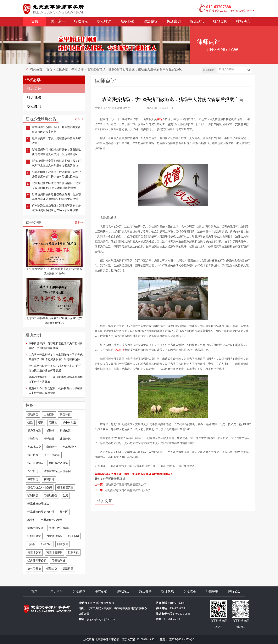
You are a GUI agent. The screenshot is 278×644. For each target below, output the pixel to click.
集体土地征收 (36, 528)
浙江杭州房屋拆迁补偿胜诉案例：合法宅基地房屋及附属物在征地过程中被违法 (56, 197)
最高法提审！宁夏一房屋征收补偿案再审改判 (56, 141)
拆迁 (30, 423)
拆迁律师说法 (186, 466)
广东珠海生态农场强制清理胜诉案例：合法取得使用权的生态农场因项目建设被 (56, 208)
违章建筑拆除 (54, 536)
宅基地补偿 (50, 496)
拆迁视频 (168, 591)
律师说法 (34, 97)
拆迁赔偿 (33, 455)
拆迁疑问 (34, 106)
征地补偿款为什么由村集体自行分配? (128, 490)
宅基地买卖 (34, 447)
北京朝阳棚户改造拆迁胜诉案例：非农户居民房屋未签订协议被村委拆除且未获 (56, 174)
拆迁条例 (73, 536)
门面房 (31, 544)
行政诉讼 (81, 21)
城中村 (31, 520)
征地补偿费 (34, 536)
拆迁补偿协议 (36, 463)
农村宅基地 (34, 569)
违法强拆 (151, 21)
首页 (35, 21)
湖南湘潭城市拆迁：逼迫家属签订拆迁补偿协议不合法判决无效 (56, 379)
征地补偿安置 (65, 487)
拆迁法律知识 (168, 466)
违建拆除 (68, 569)
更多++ (79, 119)
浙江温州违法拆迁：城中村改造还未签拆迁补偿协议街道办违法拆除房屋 (56, 368)
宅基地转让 (69, 447)
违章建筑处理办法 (38, 504)
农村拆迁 (49, 479)
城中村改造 (69, 423)
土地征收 (49, 414)
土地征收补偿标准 (60, 528)
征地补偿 (33, 439)
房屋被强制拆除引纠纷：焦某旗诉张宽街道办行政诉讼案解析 (56, 130)
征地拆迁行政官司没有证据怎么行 (126, 485)
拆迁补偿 (65, 414)
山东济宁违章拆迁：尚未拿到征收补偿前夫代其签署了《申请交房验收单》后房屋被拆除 (56, 357)
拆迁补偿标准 (52, 455)
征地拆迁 (33, 414)
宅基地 (53, 423)
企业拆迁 (33, 471)
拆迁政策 (197, 21)
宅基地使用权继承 (52, 520)
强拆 (41, 423)
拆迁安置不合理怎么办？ (143, 466)
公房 (65, 496)
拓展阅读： (101, 466)
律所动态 (243, 21)
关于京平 (58, 21)
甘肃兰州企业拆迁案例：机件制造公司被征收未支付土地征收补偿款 (56, 391)
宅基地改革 (34, 552)
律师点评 (77, 69)
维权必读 (127, 21)
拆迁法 (50, 431)
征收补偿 (73, 552)
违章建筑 (65, 439)
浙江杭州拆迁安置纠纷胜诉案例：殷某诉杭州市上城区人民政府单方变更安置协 (56, 163)
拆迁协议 (52, 569)
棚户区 (64, 512)
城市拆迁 (33, 479)
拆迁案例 (174, 21)
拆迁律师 (104, 21)
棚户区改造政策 (58, 463)
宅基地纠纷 (58, 560)
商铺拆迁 (52, 447)
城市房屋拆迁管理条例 (57, 471)
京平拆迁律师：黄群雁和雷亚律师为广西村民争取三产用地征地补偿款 (56, 346)
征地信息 (220, 21)
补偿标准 (212, 591)
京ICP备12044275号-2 (182, 639)
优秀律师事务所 (37, 560)
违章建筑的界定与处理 (41, 512)
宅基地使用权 (54, 552)
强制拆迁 (33, 496)
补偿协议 (46, 544)
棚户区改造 (34, 431)
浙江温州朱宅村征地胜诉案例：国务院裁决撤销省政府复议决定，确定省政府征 (56, 152)
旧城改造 (63, 544)
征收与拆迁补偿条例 (40, 487)
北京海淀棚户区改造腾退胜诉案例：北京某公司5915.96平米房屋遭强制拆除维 (56, 186)
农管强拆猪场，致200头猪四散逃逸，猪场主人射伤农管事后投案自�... (135, 69)
